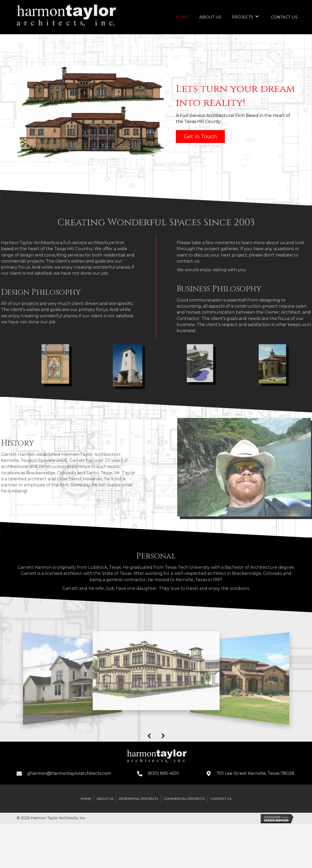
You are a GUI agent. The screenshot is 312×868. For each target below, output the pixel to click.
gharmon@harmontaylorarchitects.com (69, 772)
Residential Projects (139, 797)
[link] (182, 16)
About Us (105, 797)
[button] (200, 135)
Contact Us (221, 797)
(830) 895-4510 (163, 772)
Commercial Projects (184, 797)
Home (86, 797)
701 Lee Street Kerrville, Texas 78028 (256, 772)
